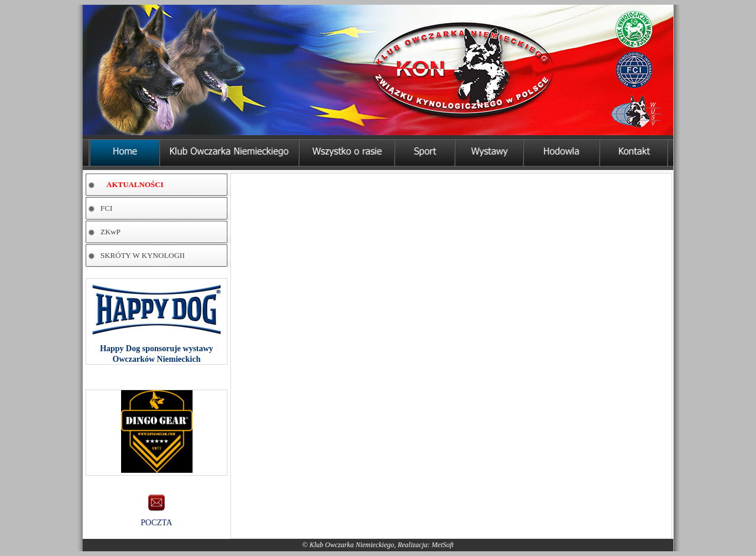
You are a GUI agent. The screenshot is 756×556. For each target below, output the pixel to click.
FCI (106, 208)
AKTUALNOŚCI (135, 184)
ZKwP (110, 232)
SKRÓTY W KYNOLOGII (143, 255)
